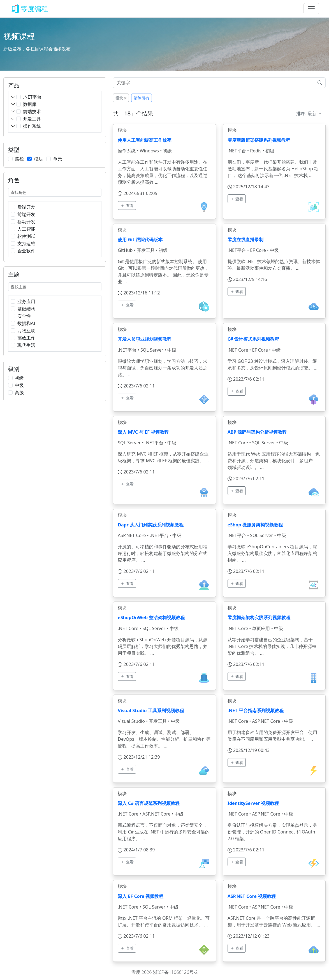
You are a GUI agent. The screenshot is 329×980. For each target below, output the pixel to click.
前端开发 (26, 214)
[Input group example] (214, 83)
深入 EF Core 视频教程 (141, 896)
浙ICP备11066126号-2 (175, 972)
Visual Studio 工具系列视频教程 (151, 710)
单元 (57, 159)
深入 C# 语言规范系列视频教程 (149, 803)
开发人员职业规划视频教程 (145, 339)
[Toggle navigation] (311, 9)
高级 (19, 393)
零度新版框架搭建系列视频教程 (259, 140)
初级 (19, 378)
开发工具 (32, 119)
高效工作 (26, 338)
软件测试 (26, 236)
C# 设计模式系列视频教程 (253, 339)
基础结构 (26, 309)
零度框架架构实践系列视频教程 (259, 617)
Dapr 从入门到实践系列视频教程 (151, 525)
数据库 (30, 104)
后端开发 (26, 207)
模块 (38, 159)
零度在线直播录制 (245, 240)
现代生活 (26, 345)
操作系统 (32, 126)
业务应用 (26, 301)
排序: (307, 113)
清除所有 (142, 98)
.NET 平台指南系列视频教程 (256, 710)
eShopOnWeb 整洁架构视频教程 (151, 617)
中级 (19, 385)
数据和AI (26, 323)
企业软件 (26, 251)
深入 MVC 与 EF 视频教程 (143, 432)
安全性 (24, 316)
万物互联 (26, 331)
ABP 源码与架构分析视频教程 (257, 432)
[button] (13, 98)
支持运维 (26, 243)
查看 (127, 205)
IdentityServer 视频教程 (253, 803)
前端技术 (32, 112)
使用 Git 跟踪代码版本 (140, 240)
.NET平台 (32, 97)
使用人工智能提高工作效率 (145, 140)
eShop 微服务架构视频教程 (255, 525)
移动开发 (26, 222)
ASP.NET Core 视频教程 (252, 896)
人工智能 (26, 229)
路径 (19, 159)
